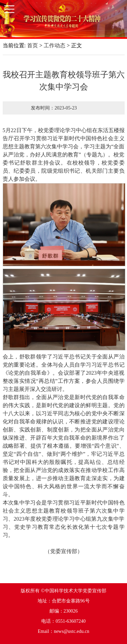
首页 (33, 45)
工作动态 (55, 45)
